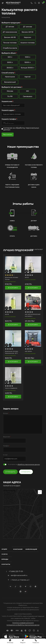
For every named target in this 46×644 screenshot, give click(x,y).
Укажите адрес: (8, 110)
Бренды (5, 559)
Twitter (16, 586)
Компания (18, 549)
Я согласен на (24, 464)
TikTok (25, 592)
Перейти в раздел (12, 486)
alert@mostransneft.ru (19, 575)
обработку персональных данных (29, 464)
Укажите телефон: (9, 119)
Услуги (5, 554)
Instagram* (21, 586)
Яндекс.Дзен (21, 592)
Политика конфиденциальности (23, 623)
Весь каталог (36, 249)
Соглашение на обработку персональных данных (23, 625)
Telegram (25, 586)
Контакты (6, 564)
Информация (31, 549)
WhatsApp (35, 586)
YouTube (30, 586)
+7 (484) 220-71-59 (16, 571)
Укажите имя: (8, 101)
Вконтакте (11, 586)
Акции (4, 549)
